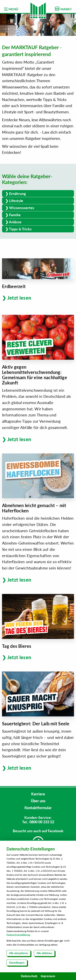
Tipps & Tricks (20, 229)
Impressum (48, 976)
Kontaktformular (38, 808)
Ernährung (18, 194)
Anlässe (15, 222)
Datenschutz (29, 976)
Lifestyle (16, 201)
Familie (15, 215)
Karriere (38, 794)
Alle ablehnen (44, 953)
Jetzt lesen (19, 298)
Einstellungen (17, 963)
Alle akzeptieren (19, 953)
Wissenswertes (22, 208)
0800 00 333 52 (42, 822)
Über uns (38, 801)
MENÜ (11, 9)
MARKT (63, 9)
